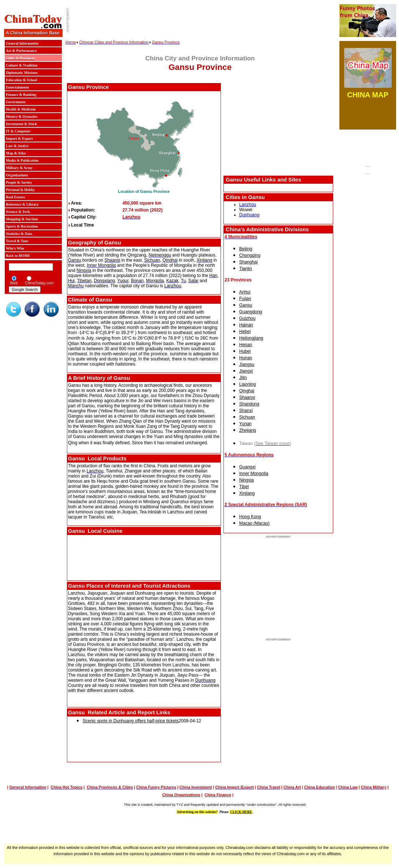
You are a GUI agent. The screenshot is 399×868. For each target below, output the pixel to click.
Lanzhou (248, 205)
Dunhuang (249, 215)
